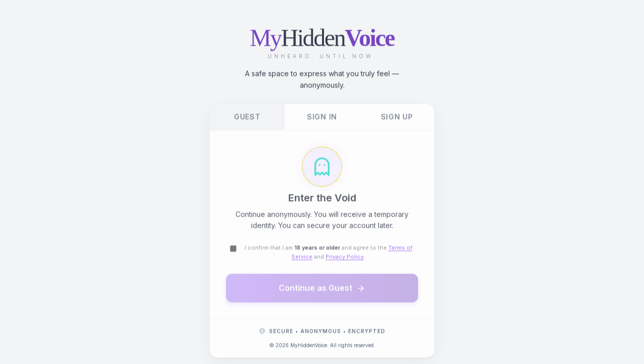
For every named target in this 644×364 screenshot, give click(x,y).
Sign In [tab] (322, 118)
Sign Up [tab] (397, 118)
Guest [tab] (247, 118)
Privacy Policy (345, 258)
